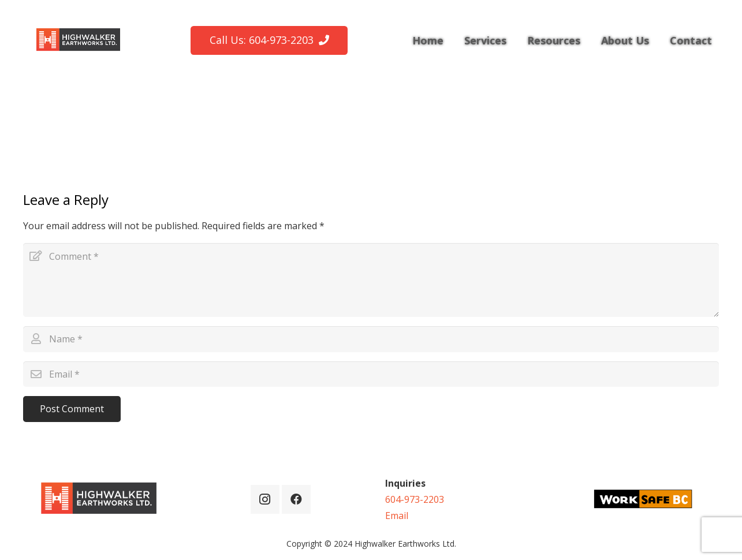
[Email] (371, 374)
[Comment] (371, 280)
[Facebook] (296, 499)
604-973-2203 (415, 499)
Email (397, 516)
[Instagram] (265, 499)
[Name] (371, 339)
